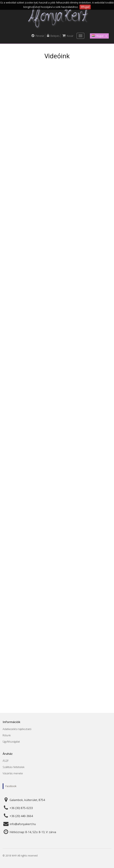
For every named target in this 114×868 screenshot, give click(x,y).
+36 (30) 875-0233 (21, 808)
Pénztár (38, 36)
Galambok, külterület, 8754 (27, 800)
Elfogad (85, 7)
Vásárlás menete (13, 773)
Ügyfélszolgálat (11, 742)
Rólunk (7, 735)
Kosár (68, 36)
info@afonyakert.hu (23, 824)
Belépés (53, 36)
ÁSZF (6, 761)
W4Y (14, 856)
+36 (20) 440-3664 (21, 816)
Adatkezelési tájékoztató (17, 729)
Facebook (11, 786)
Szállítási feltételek (14, 767)
